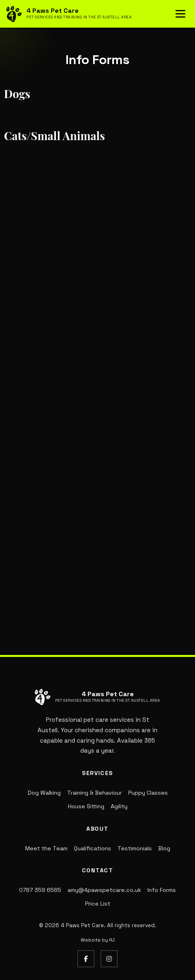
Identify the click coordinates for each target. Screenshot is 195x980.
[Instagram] (109, 959)
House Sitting (86, 806)
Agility (119, 806)
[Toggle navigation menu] (180, 14)
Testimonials (135, 848)
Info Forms (162, 890)
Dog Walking (44, 793)
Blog (164, 848)
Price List (98, 904)
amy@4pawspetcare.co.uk (104, 890)
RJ (112, 940)
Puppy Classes (148, 793)
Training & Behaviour (95, 793)
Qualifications (93, 848)
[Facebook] (86, 959)
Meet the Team (46, 848)
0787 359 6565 (40, 890)
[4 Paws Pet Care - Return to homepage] (69, 14)
